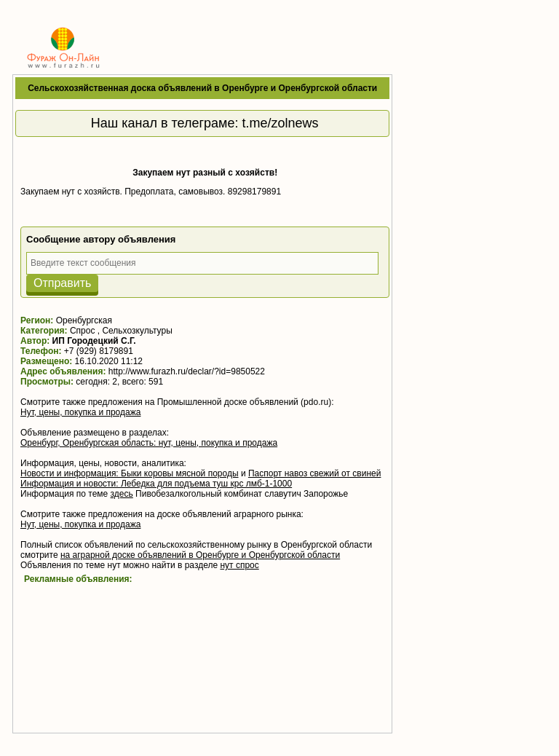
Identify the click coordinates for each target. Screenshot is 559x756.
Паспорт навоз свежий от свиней (315, 473)
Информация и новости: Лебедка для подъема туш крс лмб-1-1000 (156, 484)
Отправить (62, 283)
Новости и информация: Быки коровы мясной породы (130, 473)
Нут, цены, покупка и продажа (80, 412)
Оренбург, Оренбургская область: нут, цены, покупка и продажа (149, 443)
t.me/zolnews (281, 123)
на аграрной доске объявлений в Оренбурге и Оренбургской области (200, 555)
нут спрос (239, 565)
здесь (122, 494)
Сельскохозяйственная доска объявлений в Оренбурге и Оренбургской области (202, 88)
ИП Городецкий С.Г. (94, 341)
